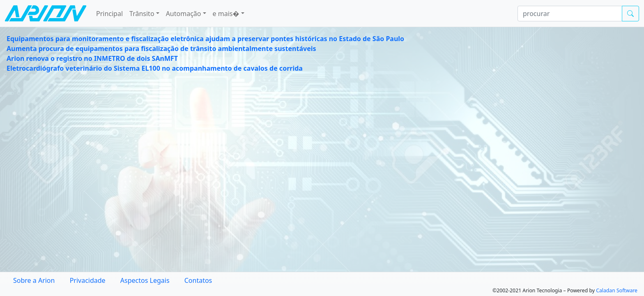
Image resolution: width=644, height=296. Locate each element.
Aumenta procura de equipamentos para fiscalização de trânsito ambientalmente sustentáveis (161, 49)
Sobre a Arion (34, 280)
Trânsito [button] (142, 14)
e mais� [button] (226, 14)
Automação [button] (184, 14)
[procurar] (570, 14)
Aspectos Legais (145, 280)
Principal (109, 14)
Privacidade (88, 280)
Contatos (198, 280)
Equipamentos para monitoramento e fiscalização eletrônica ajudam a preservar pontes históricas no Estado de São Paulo (205, 39)
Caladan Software (617, 290)
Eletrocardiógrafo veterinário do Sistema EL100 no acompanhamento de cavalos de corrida (155, 68)
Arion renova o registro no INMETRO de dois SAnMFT (92, 58)
